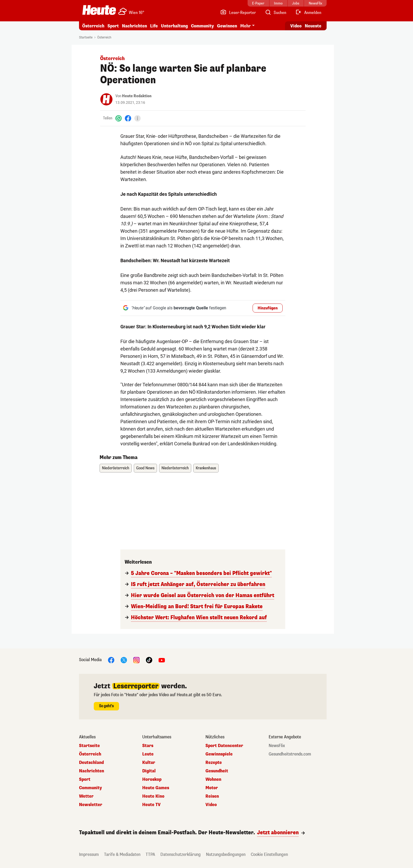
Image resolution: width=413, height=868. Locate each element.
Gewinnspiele (219, 754)
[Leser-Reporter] (238, 13)
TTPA (150, 854)
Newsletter (91, 805)
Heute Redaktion (137, 96)
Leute (148, 754)
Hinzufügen (268, 308)
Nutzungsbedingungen (226, 854)
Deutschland (91, 763)
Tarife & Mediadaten (122, 854)
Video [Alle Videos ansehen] (296, 26)
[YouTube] (162, 660)
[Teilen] (137, 118)
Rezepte (214, 763)
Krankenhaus (206, 468)
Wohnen (213, 779)
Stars (148, 746)
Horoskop (152, 779)
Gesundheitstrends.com (290, 754)
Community (202, 26)
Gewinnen (227, 26)
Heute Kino (153, 796)
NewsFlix (277, 746)
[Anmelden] (308, 13)
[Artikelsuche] (276, 13)
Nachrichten (134, 26)
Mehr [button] (245, 26)
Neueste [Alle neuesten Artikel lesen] (313, 26)
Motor (212, 788)
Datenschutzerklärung (181, 854)
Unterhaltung (174, 26)
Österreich (93, 26)
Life (154, 26)
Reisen (212, 796)
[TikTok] (149, 660)
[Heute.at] (99, 10)
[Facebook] (128, 118)
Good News (145, 468)
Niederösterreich (116, 468)
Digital (149, 771)
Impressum (89, 854)
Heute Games (156, 788)
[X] (124, 660)
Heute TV (151, 805)
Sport (113, 26)
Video (211, 805)
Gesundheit (217, 771)
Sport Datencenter (224, 746)
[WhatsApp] (119, 118)
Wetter (86, 796)
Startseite (86, 37)
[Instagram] (136, 660)
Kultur (149, 763)
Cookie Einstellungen (269, 854)
